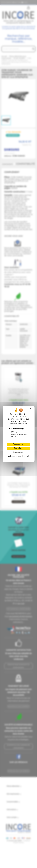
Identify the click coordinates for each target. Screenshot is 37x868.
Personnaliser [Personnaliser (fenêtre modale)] (19, 452)
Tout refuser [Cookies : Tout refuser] (18, 448)
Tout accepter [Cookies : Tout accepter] (18, 444)
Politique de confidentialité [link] (18, 456)
